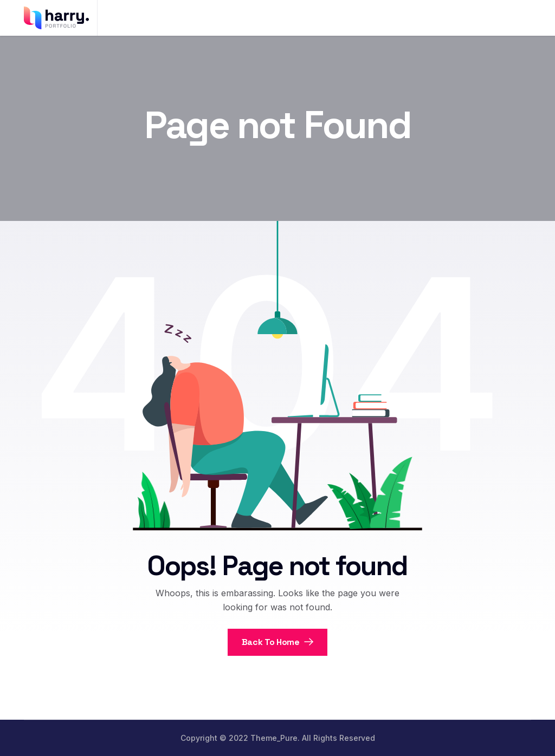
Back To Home (278, 642)
